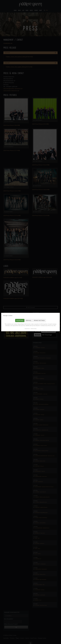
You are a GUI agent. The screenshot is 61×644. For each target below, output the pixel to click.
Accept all (20, 320)
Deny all (29, 320)
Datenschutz (34, 328)
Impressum (27, 328)
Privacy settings (39, 320)
